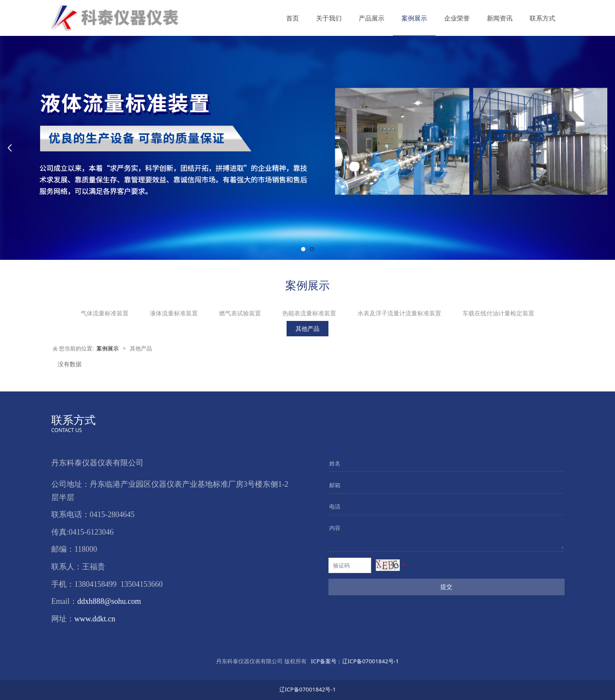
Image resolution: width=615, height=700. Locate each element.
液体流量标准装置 (174, 313)
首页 (293, 18)
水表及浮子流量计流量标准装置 (399, 313)
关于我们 (329, 18)
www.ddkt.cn (95, 619)
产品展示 (372, 18)
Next (606, 148)
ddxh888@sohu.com (109, 601)
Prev (9, 148)
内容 (335, 528)
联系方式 (542, 18)
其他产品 (307, 328)
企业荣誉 (457, 18)
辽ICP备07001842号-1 (354, 661)
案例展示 (414, 18)
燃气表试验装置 (240, 313)
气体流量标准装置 (105, 313)
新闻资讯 (500, 18)
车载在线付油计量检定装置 (498, 313)
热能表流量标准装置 (309, 313)
